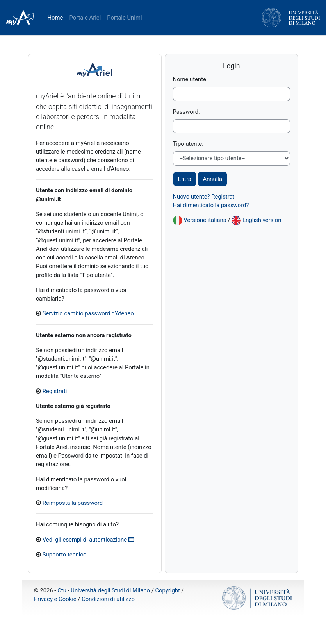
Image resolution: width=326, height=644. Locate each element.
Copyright (167, 590)
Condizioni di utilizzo (108, 599)
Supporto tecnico (65, 555)
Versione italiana (205, 220)
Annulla (212, 179)
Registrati (55, 391)
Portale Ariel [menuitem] (85, 18)
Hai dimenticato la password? (211, 205)
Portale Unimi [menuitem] (124, 18)
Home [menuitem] (55, 18)
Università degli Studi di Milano (110, 590)
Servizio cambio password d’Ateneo (88, 313)
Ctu (62, 590)
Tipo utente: (188, 144)
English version (262, 220)
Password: (186, 112)
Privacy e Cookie (55, 599)
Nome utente (190, 79)
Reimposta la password (73, 503)
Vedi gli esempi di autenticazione (88, 540)
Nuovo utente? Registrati (204, 197)
